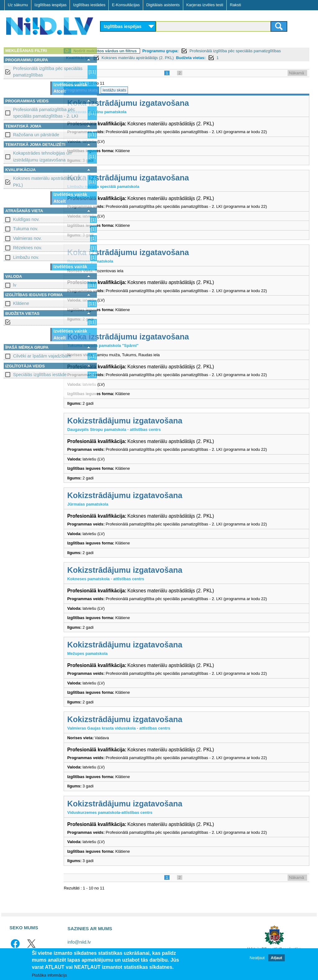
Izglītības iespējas (50, 5)
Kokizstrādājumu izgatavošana (163, 421)
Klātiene (21, 303)
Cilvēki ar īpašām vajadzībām (42, 356)
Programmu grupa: (199, 51)
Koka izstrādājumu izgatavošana (166, 103)
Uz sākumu (18, 5)
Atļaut (277, 958)
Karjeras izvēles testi (205, 5)
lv (15, 285)
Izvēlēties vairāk (70, 85)
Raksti (235, 5)
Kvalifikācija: (145, 58)
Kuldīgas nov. (26, 219)
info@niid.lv (79, 942)
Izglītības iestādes (89, 5)
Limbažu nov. (26, 257)
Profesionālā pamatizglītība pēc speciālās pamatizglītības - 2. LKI (46, 113)
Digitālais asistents (163, 5)
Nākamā (297, 73)
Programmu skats (120, 90)
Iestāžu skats (152, 90)
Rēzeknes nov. (28, 248)
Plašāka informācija (49, 975)
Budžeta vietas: (257, 58)
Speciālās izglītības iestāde (40, 375)
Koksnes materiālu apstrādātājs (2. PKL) (47, 182)
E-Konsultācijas (126, 5)
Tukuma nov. (26, 229)
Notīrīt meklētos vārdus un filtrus (143, 51)
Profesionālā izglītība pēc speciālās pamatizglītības (48, 72)
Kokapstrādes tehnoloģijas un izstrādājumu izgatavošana (42, 156)
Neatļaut (257, 958)
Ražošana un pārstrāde (36, 135)
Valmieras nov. (27, 238)
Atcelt (60, 91)
